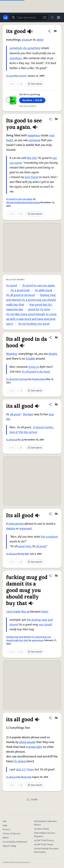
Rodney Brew (39, 379)
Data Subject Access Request (45, 835)
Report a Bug (9, 846)
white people (27, 742)
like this (32, 158)
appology (15, 58)
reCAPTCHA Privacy (44, 840)
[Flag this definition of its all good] (56, 405)
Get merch (35, 84)
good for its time (39, 309)
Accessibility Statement (15, 842)
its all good (12, 440)
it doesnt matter (43, 427)
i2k (22, 440)
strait (25, 40)
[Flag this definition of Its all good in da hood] (56, 338)
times (31, 769)
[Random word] (44, 17)
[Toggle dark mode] (52, 17)
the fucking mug (37, 620)
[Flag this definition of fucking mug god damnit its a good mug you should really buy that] (56, 576)
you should (45, 625)
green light (35, 747)
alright (53, 354)
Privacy (6, 830)
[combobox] (29, 17)
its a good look (20, 290)
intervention (16, 524)
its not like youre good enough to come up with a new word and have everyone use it (31, 319)
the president (49, 537)
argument (26, 529)
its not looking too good (34, 324)
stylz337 (23, 76)
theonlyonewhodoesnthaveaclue (23, 203)
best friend (31, 177)
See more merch (28, 106)
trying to (34, 367)
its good (10, 76)
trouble (30, 359)
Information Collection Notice (45, 823)
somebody (16, 48)
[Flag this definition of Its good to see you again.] (56, 119)
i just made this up (18, 612)
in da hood (43, 372)
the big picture (28, 432)
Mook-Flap (26, 777)
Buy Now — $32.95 (32, 100)
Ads (5, 821)
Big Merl (25, 554)
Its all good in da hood (20, 295)
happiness (34, 135)
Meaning (12, 354)
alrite (40, 40)
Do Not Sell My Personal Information (46, 850)
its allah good (44, 290)
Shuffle (32, 800)
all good (15, 414)
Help (5, 825)
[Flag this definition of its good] (55, 31)
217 (24, 769)
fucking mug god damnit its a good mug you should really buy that (31, 300)
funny (45, 612)
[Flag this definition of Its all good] (56, 514)
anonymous (38, 640)
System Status (42, 829)
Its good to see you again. (19, 199)
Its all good (29, 372)
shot (19, 769)
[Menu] (59, 17)
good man (24, 546)
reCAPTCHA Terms (44, 845)
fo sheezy (20, 761)
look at (14, 432)
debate (11, 529)
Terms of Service (12, 834)
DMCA (6, 838)
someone (34, 140)
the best (28, 414)
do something (32, 48)
